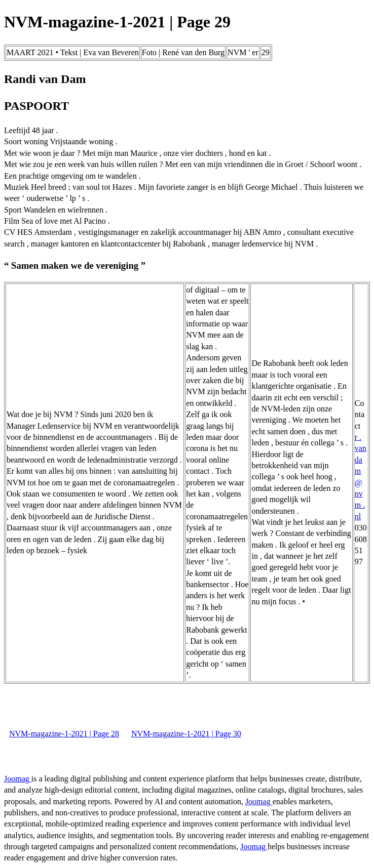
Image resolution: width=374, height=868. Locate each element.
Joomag (18, 779)
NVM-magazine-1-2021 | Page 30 (186, 734)
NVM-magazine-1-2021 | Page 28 (64, 734)
